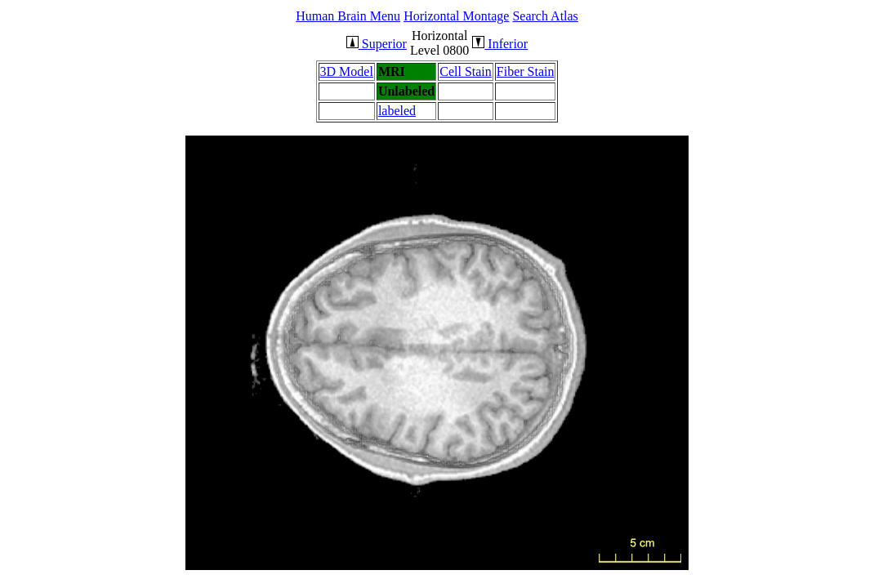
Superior (377, 44)
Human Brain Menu (348, 16)
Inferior (500, 44)
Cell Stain (466, 71)
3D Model (347, 71)
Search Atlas (545, 16)
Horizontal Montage (456, 16)
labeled (397, 111)
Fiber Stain (526, 71)
